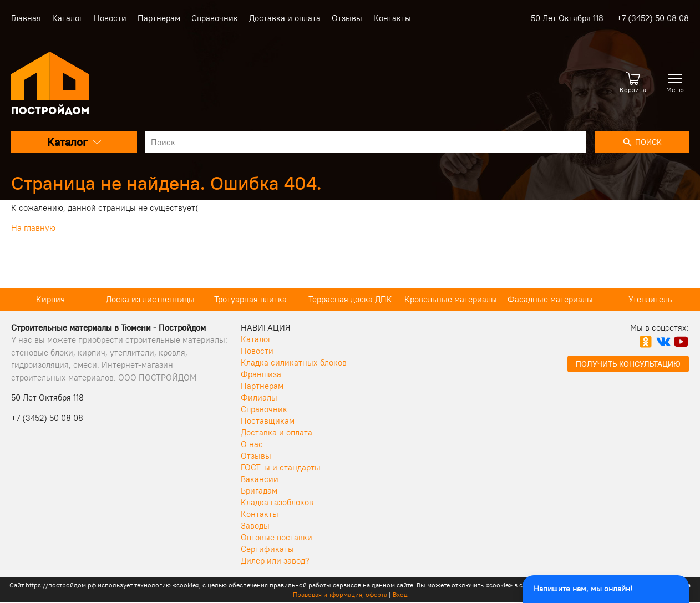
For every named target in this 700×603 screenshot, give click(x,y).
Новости (110, 18)
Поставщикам (268, 421)
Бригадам (259, 491)
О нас (252, 444)
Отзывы (347, 18)
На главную (33, 228)
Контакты (392, 18)
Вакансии (260, 479)
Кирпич (50, 299)
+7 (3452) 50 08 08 (653, 18)
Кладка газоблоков (277, 502)
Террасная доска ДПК (350, 299)
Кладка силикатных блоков (294, 363)
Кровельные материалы (451, 299)
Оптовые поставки (277, 537)
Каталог (67, 18)
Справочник (215, 18)
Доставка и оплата (285, 18)
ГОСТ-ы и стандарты (281, 467)
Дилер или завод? (275, 561)
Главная (26, 18)
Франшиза (261, 374)
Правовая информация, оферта (340, 594)
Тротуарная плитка (250, 299)
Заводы (255, 526)
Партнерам (159, 18)
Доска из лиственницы (150, 299)
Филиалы (259, 397)
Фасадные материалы (550, 299)
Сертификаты (267, 549)
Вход (400, 594)
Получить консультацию (628, 364)
